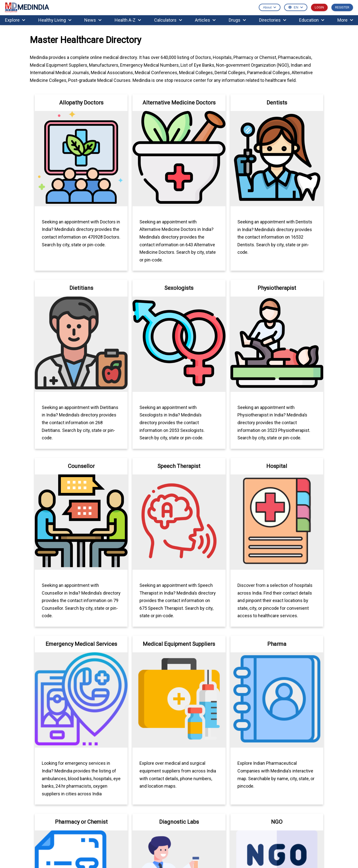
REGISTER (342, 7)
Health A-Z (128, 20)
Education (312, 20)
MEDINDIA (27, 8)
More (345, 20)
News (93, 20)
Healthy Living (55, 20)
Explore (15, 20)
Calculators (168, 20)
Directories (273, 20)
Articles (205, 20)
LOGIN (319, 7)
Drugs (237, 20)
